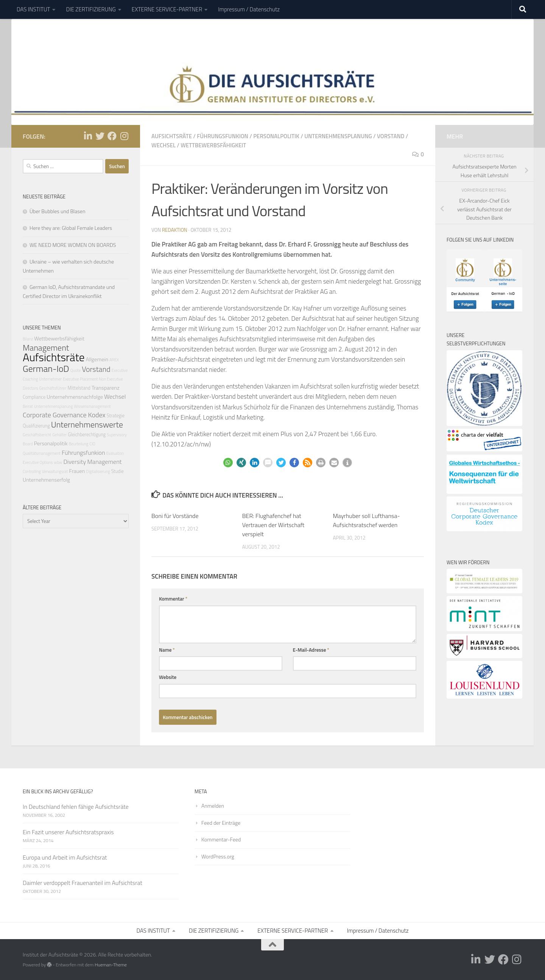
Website (168, 677)
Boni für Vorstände (175, 516)
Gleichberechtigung (87, 435)
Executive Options (38, 462)
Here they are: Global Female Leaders (71, 228)
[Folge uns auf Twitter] (100, 136)
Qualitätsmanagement (42, 453)
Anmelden (213, 806)
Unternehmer (50, 379)
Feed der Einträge (221, 823)
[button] (228, 463)
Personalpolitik (276, 136)
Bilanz (28, 339)
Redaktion (175, 230)
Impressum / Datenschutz (249, 9)
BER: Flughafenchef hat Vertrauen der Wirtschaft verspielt (273, 525)
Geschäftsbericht (37, 435)
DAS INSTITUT (33, 9)
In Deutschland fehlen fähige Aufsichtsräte (76, 807)
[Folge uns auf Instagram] (124, 136)
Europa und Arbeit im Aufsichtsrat (65, 857)
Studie (118, 471)
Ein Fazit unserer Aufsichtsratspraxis (68, 832)
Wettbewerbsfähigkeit (213, 145)
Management (46, 347)
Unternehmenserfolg (46, 480)
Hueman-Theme (111, 965)
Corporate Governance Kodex (64, 415)
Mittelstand (79, 388)
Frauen (77, 471)
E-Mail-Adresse (311, 650)
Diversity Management (92, 462)
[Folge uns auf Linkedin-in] (88, 136)
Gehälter (59, 435)
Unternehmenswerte (87, 424)
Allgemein (97, 359)
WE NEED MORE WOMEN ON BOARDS (73, 245)
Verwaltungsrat (55, 471)
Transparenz (106, 388)
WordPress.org (218, 856)
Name (167, 650)
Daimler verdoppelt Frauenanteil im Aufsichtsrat (83, 883)
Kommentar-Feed (221, 839)
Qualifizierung (36, 426)
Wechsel (163, 145)
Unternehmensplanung (338, 136)
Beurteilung (79, 444)
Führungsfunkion (223, 136)
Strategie (116, 416)
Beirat (28, 406)
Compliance (34, 397)
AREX (114, 360)
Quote (76, 370)
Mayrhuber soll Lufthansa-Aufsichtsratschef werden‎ (367, 520)
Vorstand (391, 136)
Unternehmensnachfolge (75, 397)
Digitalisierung (98, 471)
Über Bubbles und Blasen (57, 211)
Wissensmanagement (92, 406)
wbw (58, 462)
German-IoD (46, 368)
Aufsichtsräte (172, 136)
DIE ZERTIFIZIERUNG (91, 9)
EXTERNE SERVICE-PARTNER (167, 9)
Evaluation (115, 453)
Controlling (32, 471)
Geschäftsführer (53, 388)
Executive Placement (80, 379)
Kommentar (173, 599)
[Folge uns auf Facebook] (112, 136)
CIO (92, 444)
